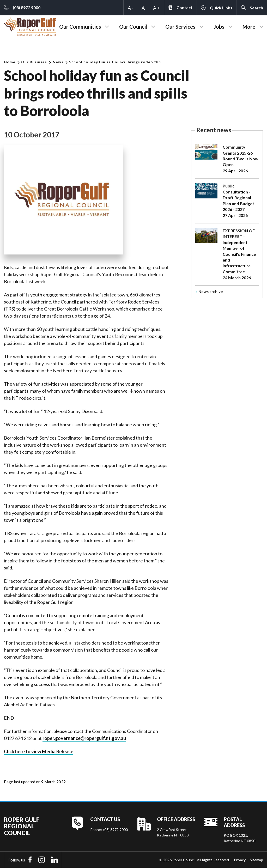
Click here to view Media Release (39, 751)
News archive (211, 292)
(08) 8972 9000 (116, 830)
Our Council (133, 27)
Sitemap (256, 860)
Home (10, 62)
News (58, 62)
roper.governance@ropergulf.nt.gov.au (84, 738)
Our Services (180, 27)
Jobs (219, 27)
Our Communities (80, 27)
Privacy (240, 860)
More (249, 27)
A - (131, 8)
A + (156, 8)
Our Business (34, 62)
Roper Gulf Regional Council (22, 826)
